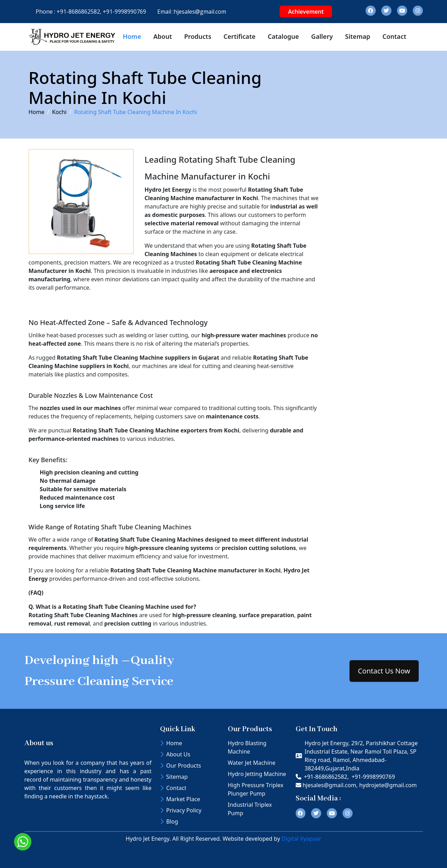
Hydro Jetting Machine (257, 774)
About (163, 36)
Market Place (180, 799)
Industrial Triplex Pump (250, 809)
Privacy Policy (181, 810)
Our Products (181, 765)
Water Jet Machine (252, 763)
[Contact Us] (373, 245)
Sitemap (358, 36)
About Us (175, 754)
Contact (394, 36)
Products (198, 36)
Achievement (306, 12)
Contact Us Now (384, 671)
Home (132, 36)
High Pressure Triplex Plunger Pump (256, 789)
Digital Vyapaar (301, 839)
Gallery (322, 36)
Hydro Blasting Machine (247, 747)
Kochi (59, 112)
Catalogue (283, 36)
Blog (169, 821)
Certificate (240, 36)
